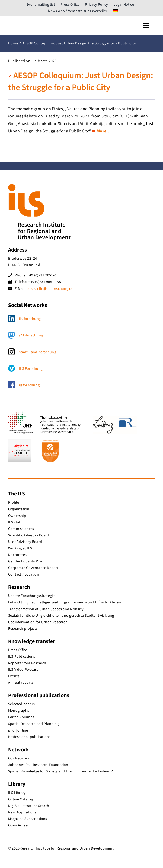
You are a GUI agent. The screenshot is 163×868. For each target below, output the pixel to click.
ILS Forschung (31, 369)
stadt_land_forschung (38, 352)
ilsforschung (29, 385)
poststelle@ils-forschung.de (50, 289)
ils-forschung (30, 319)
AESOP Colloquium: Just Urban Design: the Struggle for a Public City (81, 82)
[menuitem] (115, 11)
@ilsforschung (31, 335)
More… (102, 131)
